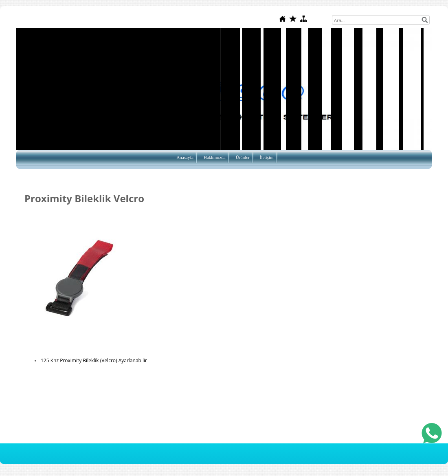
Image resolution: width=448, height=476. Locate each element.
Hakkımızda (215, 157)
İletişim (267, 157)
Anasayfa (185, 157)
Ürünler (243, 157)
